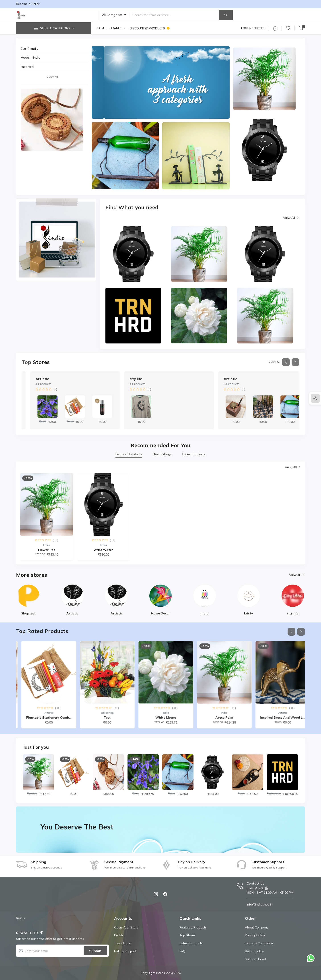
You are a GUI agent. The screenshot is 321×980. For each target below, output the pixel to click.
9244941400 (255, 888)
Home (101, 28)
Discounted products (150, 28)
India (31, 379)
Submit (95, 951)
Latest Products (191, 943)
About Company (257, 927)
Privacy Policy (255, 935)
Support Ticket (256, 959)
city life (221, 379)
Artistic (128, 379)
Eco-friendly (29, 49)
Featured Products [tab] (129, 454)
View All (291, 218)
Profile (119, 935)
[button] (286, 362)
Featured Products (193, 927)
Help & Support (125, 951)
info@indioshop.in (260, 904)
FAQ (182, 951)
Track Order (123, 943)
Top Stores (187, 935)
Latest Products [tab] (194, 454)
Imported (27, 67)
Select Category (52, 28)
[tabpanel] (160, 513)
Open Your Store (126, 927)
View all (52, 77)
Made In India (31, 58)
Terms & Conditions (259, 943)
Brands (116, 28)
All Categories (113, 15)
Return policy (254, 951)
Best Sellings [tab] (162, 454)
